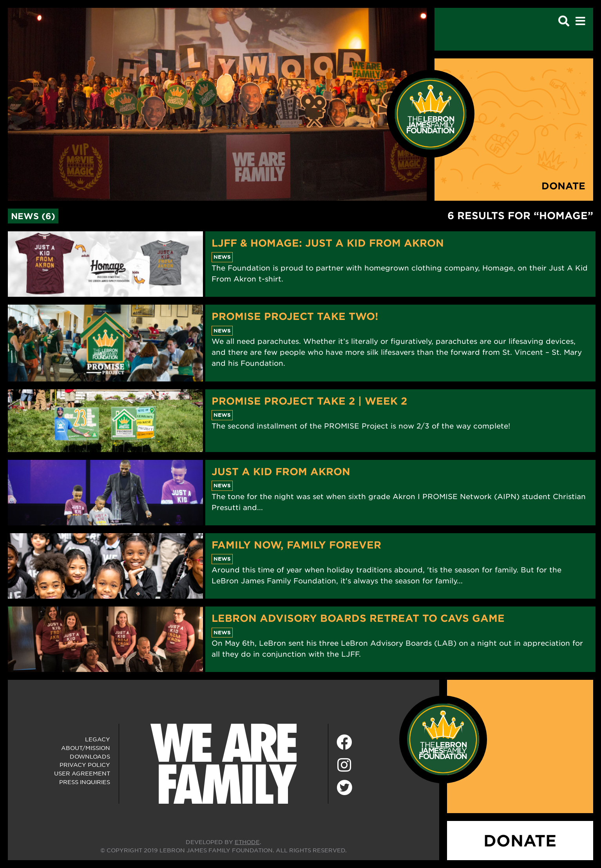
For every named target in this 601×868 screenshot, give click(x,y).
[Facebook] (344, 743)
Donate (563, 186)
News (222, 257)
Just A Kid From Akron (281, 471)
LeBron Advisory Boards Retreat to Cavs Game (358, 618)
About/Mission (86, 748)
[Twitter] (344, 786)
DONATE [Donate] (520, 840)
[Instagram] (344, 765)
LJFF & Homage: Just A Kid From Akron (328, 243)
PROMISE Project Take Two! (295, 316)
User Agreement (82, 773)
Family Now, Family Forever (296, 545)
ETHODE (247, 842)
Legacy (98, 739)
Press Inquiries (85, 782)
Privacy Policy (85, 764)
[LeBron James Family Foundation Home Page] (443, 739)
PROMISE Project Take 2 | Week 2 (309, 401)
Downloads (90, 756)
